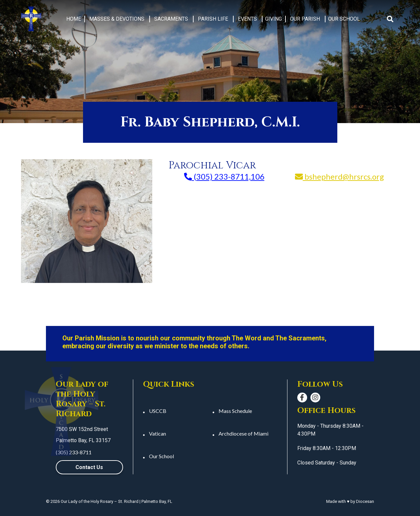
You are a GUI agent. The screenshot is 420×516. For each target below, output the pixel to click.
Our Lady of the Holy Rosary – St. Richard (100, 501)
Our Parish (305, 19)
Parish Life (213, 19)
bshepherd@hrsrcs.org (339, 177)
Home (74, 19)
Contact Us (89, 467)
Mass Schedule (235, 411)
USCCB (158, 411)
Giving (273, 19)
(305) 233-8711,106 (224, 177)
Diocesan (365, 501)
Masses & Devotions (117, 19)
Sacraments (171, 19)
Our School (344, 19)
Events (247, 19)
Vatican (157, 433)
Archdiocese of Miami (243, 433)
